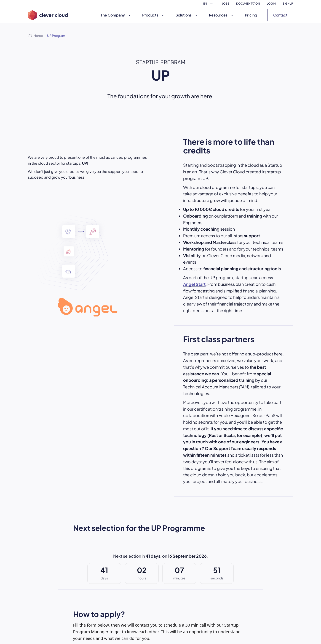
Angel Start (194, 284)
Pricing (251, 15)
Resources (222, 15)
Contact (280, 15)
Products (154, 15)
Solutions (187, 15)
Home (38, 35)
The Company (116, 15)
